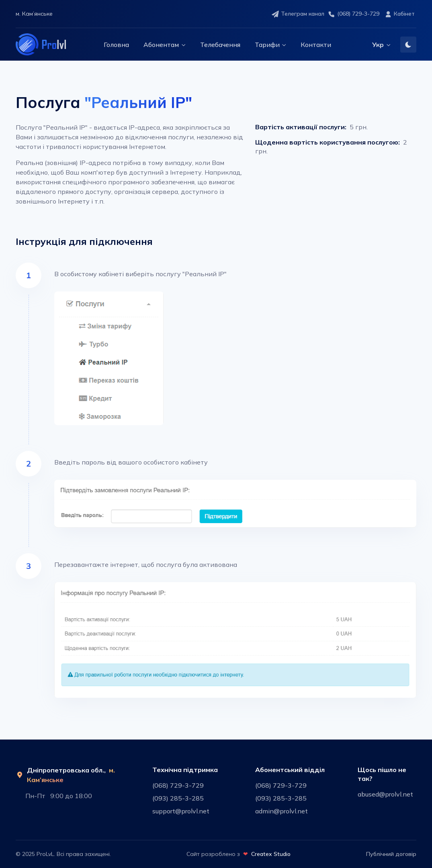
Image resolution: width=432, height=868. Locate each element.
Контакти (316, 45)
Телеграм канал (298, 14)
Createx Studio (271, 854)
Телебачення (220, 45)
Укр (378, 45)
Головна (116, 45)
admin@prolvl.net (282, 811)
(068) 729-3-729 (353, 14)
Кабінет (399, 14)
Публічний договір (391, 854)
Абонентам (161, 45)
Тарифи (267, 45)
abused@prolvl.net (385, 794)
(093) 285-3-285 (178, 798)
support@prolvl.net (181, 811)
